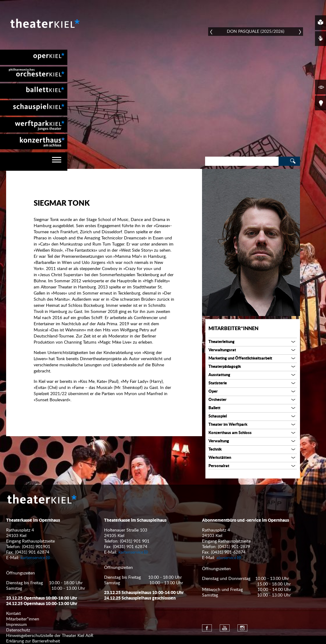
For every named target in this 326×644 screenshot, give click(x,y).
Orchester (217, 400)
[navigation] (34, 162)
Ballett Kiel (34, 91)
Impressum (17, 625)
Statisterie (218, 383)
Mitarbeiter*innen (233, 329)
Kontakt (13, 614)
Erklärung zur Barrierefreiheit (33, 641)
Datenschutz (18, 630)
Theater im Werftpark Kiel (34, 125)
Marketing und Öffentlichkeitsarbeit (240, 358)
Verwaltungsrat (222, 350)
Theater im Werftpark (228, 425)
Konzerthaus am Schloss (230, 433)
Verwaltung (219, 441)
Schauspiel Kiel (34, 108)
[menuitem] (34, 57)
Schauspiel (218, 416)
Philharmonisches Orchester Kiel (34, 74)
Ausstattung (219, 375)
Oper (213, 392)
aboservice (226, 558)
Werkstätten (220, 458)
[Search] (242, 161)
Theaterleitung (221, 342)
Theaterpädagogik (225, 367)
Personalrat (219, 466)
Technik (215, 450)
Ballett (214, 408)
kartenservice (33, 558)
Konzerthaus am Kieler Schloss (34, 142)
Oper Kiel (34, 57)
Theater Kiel (44, 23)
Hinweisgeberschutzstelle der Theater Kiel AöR (50, 636)
